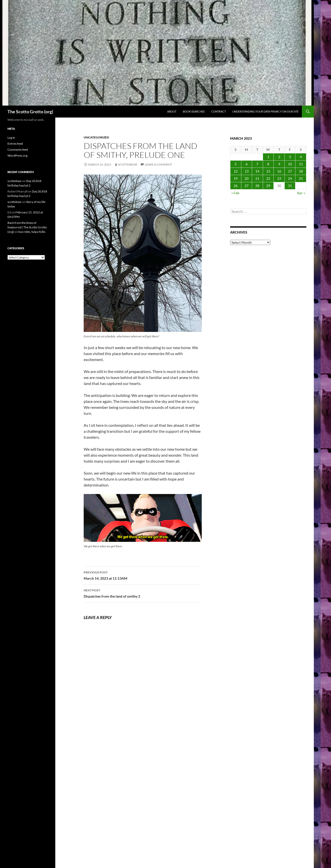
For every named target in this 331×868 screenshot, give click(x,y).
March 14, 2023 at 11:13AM (143, 575)
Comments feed (18, 150)
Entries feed (15, 144)
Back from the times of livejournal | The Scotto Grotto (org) (27, 227)
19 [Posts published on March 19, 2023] (236, 178)
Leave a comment (158, 164)
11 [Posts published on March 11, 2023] (301, 164)
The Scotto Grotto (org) (30, 112)
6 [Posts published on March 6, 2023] (247, 164)
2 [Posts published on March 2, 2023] (279, 157)
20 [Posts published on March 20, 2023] (247, 178)
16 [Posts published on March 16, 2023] (279, 171)
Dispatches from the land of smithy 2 (143, 593)
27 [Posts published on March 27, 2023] (247, 186)
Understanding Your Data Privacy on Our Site (265, 111)
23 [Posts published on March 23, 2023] (279, 178)
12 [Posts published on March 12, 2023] (236, 171)
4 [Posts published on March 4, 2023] (301, 157)
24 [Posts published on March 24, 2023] (290, 178)
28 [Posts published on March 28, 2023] (257, 186)
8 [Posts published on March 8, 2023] (268, 164)
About (172, 111)
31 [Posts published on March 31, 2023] (290, 186)
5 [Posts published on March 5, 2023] (236, 164)
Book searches (194, 111)
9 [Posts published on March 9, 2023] (279, 164)
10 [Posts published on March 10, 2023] (290, 164)
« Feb (235, 193)
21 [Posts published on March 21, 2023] (257, 178)
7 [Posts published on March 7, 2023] (257, 164)
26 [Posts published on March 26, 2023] (236, 186)
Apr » (301, 193)
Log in (11, 138)
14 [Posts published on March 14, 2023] (257, 171)
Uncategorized (96, 137)
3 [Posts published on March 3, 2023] (290, 157)
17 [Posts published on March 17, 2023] (290, 171)
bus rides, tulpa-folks (32, 232)
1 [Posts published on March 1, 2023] (268, 157)
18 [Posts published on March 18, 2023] (301, 171)
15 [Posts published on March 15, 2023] (268, 171)
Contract (219, 111)
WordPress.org (17, 155)
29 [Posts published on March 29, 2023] (268, 186)
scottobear (128, 164)
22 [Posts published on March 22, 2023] (268, 178)
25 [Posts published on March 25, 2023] (301, 178)
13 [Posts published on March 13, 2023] (247, 171)
